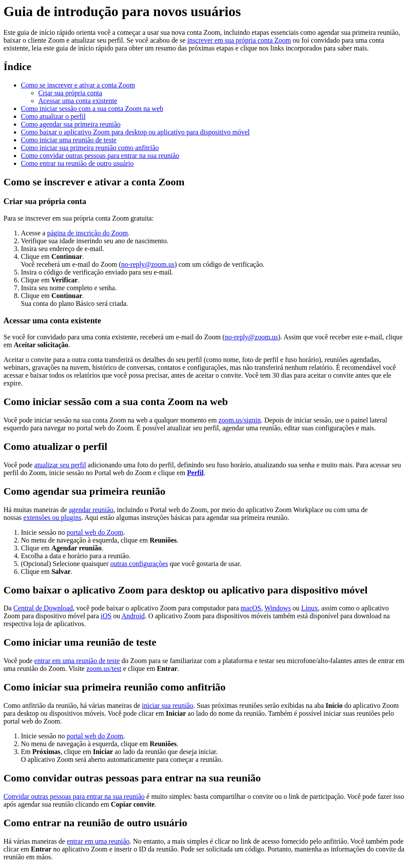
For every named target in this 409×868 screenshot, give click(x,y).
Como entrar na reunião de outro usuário (77, 163)
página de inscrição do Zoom (87, 233)
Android (133, 616)
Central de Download (43, 608)
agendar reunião (91, 510)
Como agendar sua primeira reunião (71, 124)
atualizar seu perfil (60, 465)
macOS (251, 608)
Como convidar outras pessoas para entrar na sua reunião (100, 156)
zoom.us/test (104, 669)
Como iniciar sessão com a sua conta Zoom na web (92, 109)
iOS (106, 616)
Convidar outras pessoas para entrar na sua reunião (74, 796)
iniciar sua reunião (168, 705)
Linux (309, 608)
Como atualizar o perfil (53, 116)
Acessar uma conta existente (78, 101)
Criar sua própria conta (70, 93)
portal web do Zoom (95, 532)
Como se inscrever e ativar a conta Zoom (78, 85)
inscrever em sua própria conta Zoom (239, 40)
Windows (278, 608)
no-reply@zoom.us (148, 264)
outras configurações (139, 564)
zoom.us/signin (240, 420)
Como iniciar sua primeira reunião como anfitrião (90, 148)
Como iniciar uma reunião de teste (69, 140)
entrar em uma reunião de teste (77, 661)
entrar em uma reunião (98, 841)
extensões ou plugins (52, 518)
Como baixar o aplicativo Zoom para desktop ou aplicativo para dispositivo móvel (135, 132)
